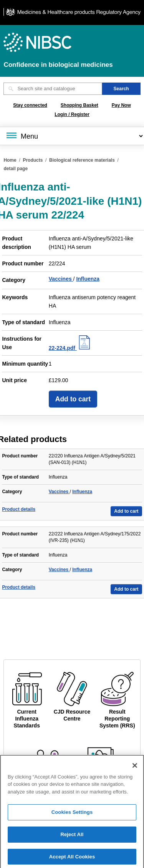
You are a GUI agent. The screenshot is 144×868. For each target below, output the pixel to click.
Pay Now (121, 105)
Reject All (72, 837)
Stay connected (30, 105)
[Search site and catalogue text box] (53, 89)
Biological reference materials (82, 160)
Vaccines (61, 279)
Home (10, 160)
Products (33, 160)
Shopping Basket (79, 105)
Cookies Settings (72, 816)
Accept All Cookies (72, 860)
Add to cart (73, 399)
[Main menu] (72, 136)
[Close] (135, 769)
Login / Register (72, 114)
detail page (16, 169)
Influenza (88, 279)
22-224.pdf (70, 348)
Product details (19, 509)
